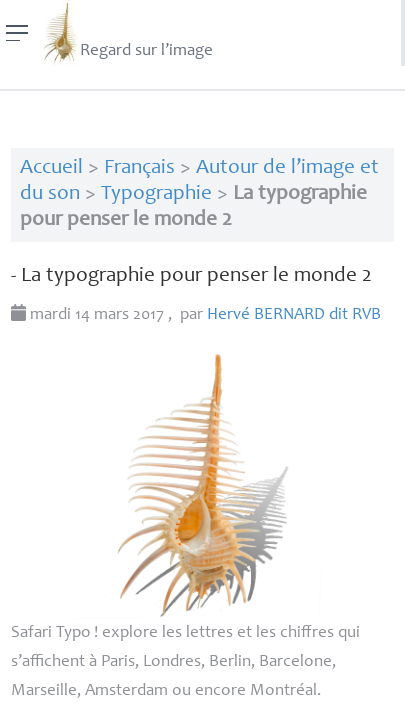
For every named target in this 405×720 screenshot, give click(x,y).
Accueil (51, 168)
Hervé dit (294, 315)
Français (139, 168)
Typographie (156, 194)
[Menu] (17, 33)
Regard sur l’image (126, 33)
